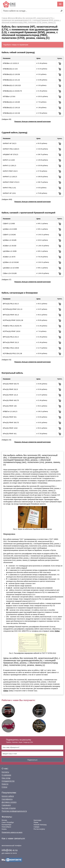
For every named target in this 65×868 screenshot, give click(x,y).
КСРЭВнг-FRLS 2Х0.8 (11, 348)
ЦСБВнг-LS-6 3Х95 (10, 229)
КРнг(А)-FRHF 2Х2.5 (10, 389)
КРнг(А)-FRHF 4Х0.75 (11, 400)
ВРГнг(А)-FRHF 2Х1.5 (11, 342)
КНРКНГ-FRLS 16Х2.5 (11, 149)
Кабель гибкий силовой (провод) (18, 52)
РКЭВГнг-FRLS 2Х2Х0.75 (12, 326)
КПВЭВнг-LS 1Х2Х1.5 (11, 63)
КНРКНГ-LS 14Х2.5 (10, 177)
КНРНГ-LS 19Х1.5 (9, 166)
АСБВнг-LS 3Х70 (9, 257)
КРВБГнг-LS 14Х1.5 (10, 411)
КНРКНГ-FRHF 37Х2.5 (11, 182)
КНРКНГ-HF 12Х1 (9, 193)
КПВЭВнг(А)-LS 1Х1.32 (11, 80)
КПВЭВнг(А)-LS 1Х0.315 (12, 85)
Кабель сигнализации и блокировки (20, 293)
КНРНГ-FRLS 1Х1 (9, 188)
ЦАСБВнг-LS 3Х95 (10, 251)
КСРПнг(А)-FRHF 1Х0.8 (12, 331)
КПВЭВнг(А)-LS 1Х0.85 (11, 102)
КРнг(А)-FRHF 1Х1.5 (10, 395)
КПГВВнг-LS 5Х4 (9, 97)
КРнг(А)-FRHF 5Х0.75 (11, 384)
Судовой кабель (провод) (14, 133)
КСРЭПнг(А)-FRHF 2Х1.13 (13, 309)
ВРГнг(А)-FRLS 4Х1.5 (11, 304)
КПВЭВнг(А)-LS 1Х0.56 (11, 74)
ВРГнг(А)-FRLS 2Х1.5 (11, 337)
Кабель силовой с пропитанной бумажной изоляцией (28, 213)
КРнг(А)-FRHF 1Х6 (10, 406)
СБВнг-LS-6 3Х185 (10, 273)
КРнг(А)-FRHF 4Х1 (10, 434)
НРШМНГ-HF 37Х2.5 (10, 154)
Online (57, 631)
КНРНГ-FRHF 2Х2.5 (10, 171)
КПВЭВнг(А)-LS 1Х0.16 (11, 108)
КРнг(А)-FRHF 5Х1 (10, 417)
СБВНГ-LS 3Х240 (9, 235)
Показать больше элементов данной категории (32, 122)
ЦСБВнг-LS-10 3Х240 (11, 262)
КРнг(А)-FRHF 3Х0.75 (11, 423)
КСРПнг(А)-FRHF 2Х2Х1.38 (13, 320)
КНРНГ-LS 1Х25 (9, 160)
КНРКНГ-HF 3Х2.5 (10, 143)
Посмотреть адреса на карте (12, 832)
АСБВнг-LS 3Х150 (10, 246)
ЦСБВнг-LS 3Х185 (10, 240)
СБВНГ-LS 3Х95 (9, 224)
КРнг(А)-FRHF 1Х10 (10, 428)
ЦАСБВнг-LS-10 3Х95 (11, 268)
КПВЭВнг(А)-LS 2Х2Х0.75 (12, 91)
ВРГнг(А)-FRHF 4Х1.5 (11, 315)
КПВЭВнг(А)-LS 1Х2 (10, 69)
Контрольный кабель (12, 373)
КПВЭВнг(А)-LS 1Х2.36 (11, 113)
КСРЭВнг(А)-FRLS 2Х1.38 (12, 353)
